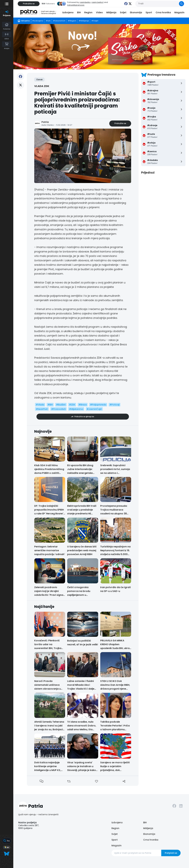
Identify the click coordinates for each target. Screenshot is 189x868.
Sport (149, 12)
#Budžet (61, 405)
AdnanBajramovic (76, 5)
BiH (79, 12)
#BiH (50, 405)
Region (88, 12)
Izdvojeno (68, 12)
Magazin (179, 12)
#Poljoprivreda (98, 405)
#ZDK (72, 405)
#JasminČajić (94, 409)
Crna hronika (163, 12)
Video (99, 12)
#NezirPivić (42, 409)
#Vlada (40, 405)
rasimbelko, (85, 2)
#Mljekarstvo (76, 409)
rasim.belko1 (97, 2)
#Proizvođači (58, 409)
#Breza (83, 405)
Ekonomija (136, 12)
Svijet (123, 12)
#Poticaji (115, 405)
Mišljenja (111, 12)
